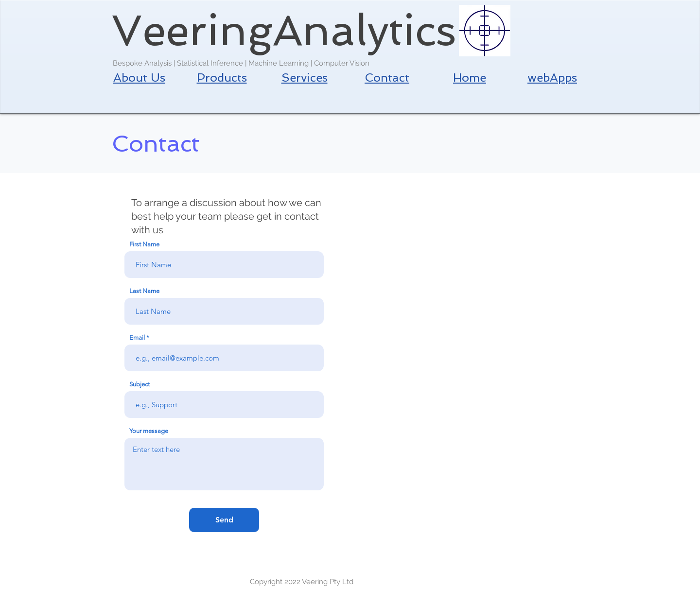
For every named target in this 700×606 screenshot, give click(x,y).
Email (137, 338)
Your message (149, 431)
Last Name (144, 291)
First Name (144, 244)
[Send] (224, 520)
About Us (139, 78)
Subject (140, 384)
